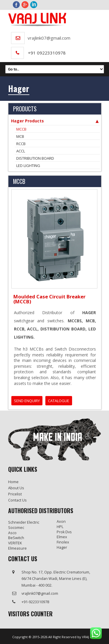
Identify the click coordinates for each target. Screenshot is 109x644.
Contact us (17, 500)
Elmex (62, 537)
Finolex (63, 542)
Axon (61, 521)
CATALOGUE (59, 401)
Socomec (16, 528)
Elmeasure (17, 548)
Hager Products (55, 121)
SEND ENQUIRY (27, 401)
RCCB (21, 144)
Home (13, 482)
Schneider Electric (24, 522)
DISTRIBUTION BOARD (35, 158)
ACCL (21, 151)
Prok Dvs (64, 532)
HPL (60, 527)
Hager (62, 547)
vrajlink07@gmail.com (49, 38)
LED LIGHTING (28, 166)
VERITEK (15, 543)
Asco (12, 533)
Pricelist (15, 494)
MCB (20, 136)
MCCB (21, 129)
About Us (16, 488)
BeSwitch (16, 538)
